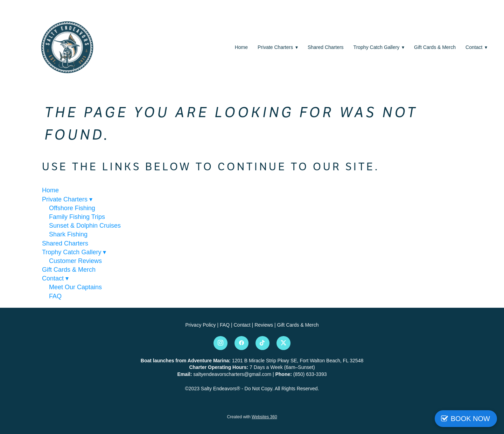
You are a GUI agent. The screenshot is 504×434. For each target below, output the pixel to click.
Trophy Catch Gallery (379, 47)
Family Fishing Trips (77, 217)
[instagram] (220, 343)
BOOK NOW (470, 419)
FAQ (55, 296)
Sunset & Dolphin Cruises (85, 226)
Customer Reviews (75, 261)
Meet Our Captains (75, 287)
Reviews (264, 325)
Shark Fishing (68, 234)
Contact (476, 47)
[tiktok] (262, 343)
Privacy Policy (200, 325)
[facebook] (241, 343)
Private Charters (278, 47)
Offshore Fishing (72, 208)
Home (241, 47)
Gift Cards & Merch (435, 47)
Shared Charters (326, 47)
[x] (283, 343)
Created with (252, 417)
